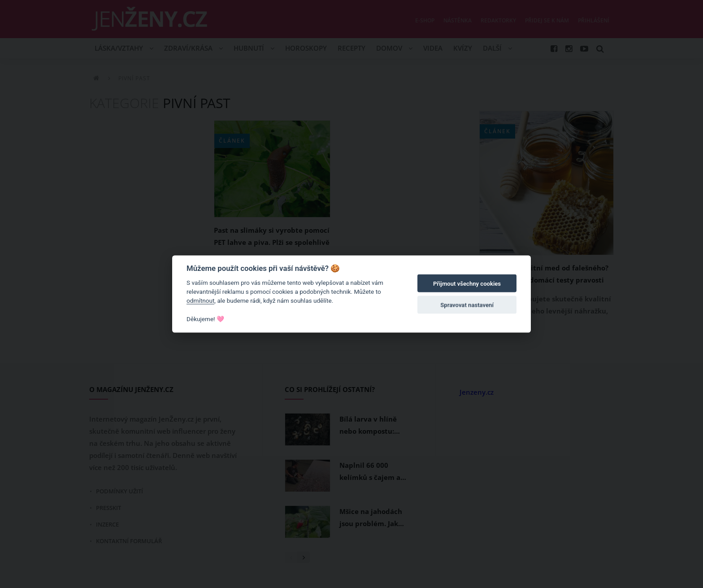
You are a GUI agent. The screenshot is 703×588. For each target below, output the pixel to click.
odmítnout (200, 301)
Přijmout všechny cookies (467, 284)
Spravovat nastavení (467, 305)
